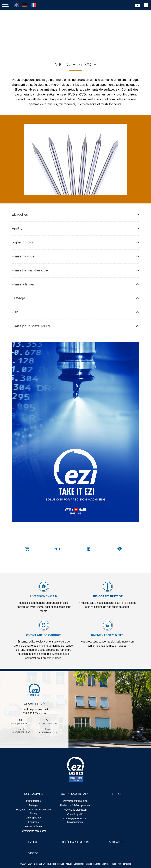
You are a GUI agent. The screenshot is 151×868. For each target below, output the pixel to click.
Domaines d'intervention (75, 801)
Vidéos (34, 853)
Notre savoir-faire (75, 794)
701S (75, 317)
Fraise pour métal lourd (75, 331)
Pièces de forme (34, 826)
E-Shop (117, 794)
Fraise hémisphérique (75, 275)
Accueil (69, 864)
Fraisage (34, 805)
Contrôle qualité (75, 814)
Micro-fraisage (34, 801)
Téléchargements (75, 842)
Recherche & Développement (75, 805)
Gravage (75, 303)
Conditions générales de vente (87, 864)
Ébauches (34, 822)
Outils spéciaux (34, 818)
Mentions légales (109, 864)
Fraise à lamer (75, 289)
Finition (75, 233)
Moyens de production (75, 810)
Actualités (117, 842)
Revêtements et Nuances (34, 831)
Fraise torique (75, 261)
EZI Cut (34, 842)
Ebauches (75, 219)
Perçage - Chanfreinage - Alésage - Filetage (34, 811)
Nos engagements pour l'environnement (75, 820)
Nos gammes (34, 794)
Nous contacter (124, 864)
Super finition (75, 247)
